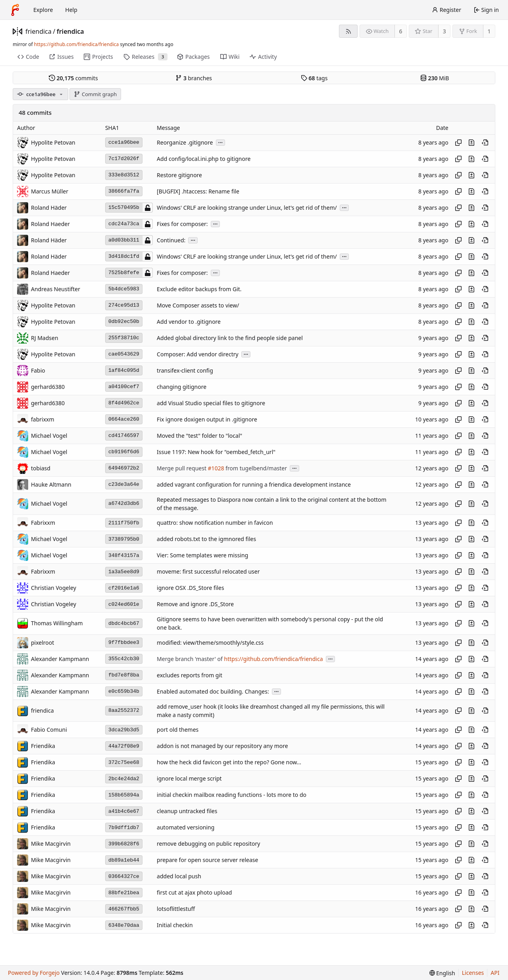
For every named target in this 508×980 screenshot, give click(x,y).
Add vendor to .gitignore (189, 322)
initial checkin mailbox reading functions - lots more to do (232, 795)
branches (194, 78)
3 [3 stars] (444, 31)
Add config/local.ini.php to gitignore (204, 159)
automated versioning (186, 828)
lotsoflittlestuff (176, 909)
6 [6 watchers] (401, 31)
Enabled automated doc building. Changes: (213, 691)
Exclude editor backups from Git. (199, 289)
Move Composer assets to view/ (198, 305)
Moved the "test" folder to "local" (199, 436)
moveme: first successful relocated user (208, 572)
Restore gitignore (179, 175)
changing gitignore (182, 387)
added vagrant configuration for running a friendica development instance (254, 484)
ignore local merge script (189, 779)
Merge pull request (182, 468)
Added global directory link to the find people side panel (230, 338)
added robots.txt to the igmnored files (206, 539)
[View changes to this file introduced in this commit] (471, 143)
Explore (43, 10)
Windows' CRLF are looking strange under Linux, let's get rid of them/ (247, 208)
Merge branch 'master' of (190, 659)
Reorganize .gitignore (185, 142)
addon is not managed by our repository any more (222, 746)
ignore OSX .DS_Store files (190, 588)
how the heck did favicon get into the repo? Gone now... (229, 763)
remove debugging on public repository (208, 844)
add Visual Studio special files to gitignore (211, 403)
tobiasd (41, 468)
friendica (38, 31)
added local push (179, 877)
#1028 (216, 468)
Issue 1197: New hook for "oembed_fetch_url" (216, 452)
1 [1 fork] (489, 31)
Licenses (473, 973)
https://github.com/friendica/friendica (76, 44)
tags (314, 78)
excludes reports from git (190, 675)
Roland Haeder (50, 224)
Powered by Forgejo (34, 973)
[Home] (15, 10)
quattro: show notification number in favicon (215, 523)
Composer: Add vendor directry (198, 354)
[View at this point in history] (485, 143)
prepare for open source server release (207, 860)
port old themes (178, 730)
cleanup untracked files (187, 811)
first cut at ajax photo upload (194, 893)
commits (73, 78)
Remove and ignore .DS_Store (195, 604)
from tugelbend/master (256, 468)
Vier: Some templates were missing (202, 556)
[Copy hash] (458, 143)
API (495, 973)
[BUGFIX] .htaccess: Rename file (198, 191)
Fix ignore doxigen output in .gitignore (207, 419)
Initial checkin (175, 925)
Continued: (171, 240)
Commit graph (95, 94)
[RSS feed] (348, 31)
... (221, 142)
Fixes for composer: (182, 224)
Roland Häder (49, 208)
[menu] (442, 973)
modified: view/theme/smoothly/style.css (210, 643)
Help (71, 10)
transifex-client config (185, 370)
